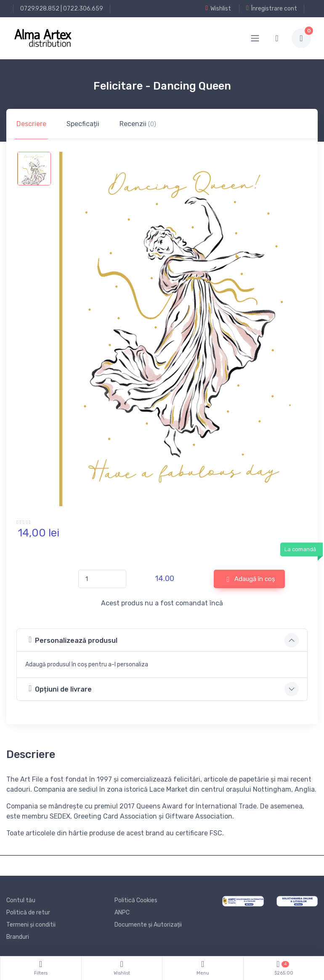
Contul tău (21, 900)
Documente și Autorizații (148, 925)
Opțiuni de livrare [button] (60, 688)
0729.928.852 (40, 9)
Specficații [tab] (83, 124)
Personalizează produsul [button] (73, 640)
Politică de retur (28, 913)
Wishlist (218, 8)
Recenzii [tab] (138, 124)
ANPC (122, 913)
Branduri (18, 937)
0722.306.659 (83, 9)
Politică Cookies (136, 900)
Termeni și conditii (31, 925)
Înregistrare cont (272, 8)
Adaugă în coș (251, 579)
